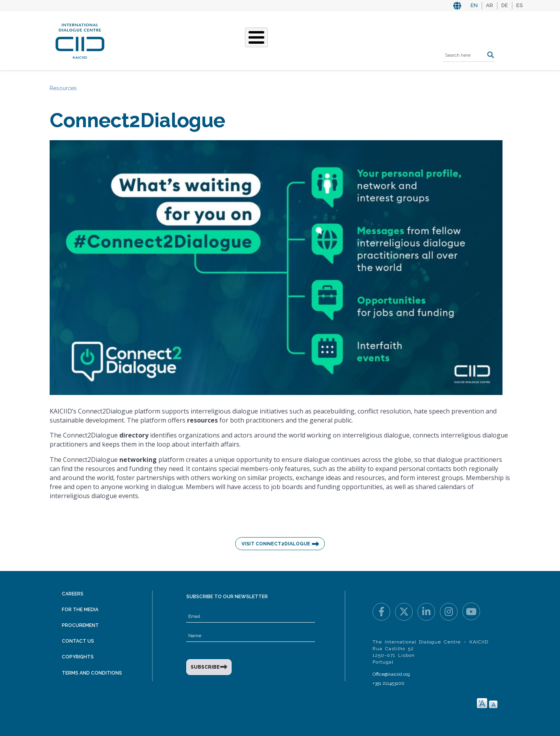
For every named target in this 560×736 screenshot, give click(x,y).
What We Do (230, 40)
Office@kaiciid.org (391, 674)
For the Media (80, 610)
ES (519, 5)
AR (490, 5)
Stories (271, 40)
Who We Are (182, 40)
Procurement (80, 625)
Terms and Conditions (92, 673)
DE (505, 5)
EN (474, 5)
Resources (341, 40)
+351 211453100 (388, 683)
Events (304, 40)
